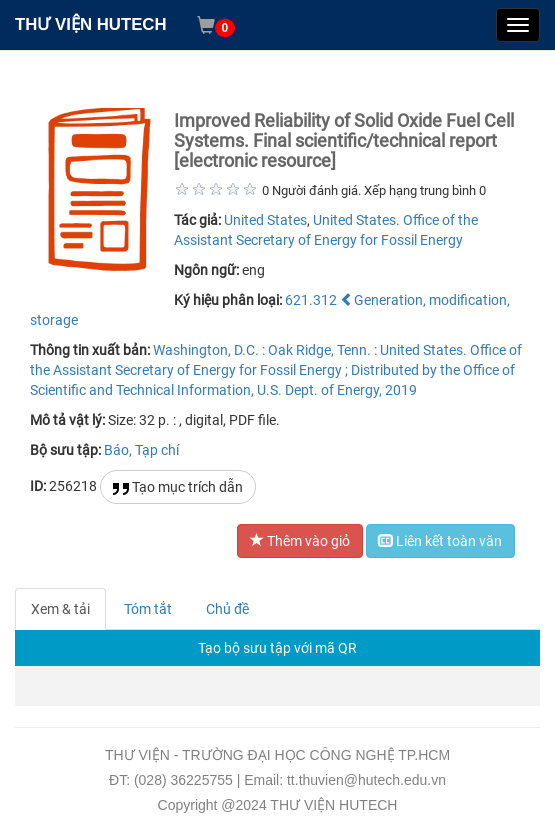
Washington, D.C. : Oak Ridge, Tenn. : (265, 350)
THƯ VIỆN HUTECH (91, 24)
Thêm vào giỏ (300, 541)
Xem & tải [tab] (60, 609)
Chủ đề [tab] (227, 609)
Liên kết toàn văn (440, 541)
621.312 (311, 300)
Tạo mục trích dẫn (178, 487)
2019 (401, 390)
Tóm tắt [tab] (148, 609)
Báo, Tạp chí (141, 450)
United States (265, 220)
